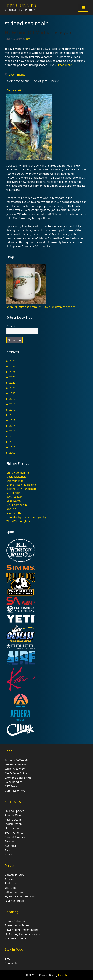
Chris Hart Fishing (18, 473)
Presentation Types (17, 925)
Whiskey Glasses (15, 769)
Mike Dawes (14, 501)
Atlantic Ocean (14, 815)
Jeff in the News (15, 892)
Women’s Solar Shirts (18, 778)
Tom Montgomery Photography (26, 517)
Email (11, 326)
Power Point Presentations (22, 930)
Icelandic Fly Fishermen (21, 489)
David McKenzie (16, 477)
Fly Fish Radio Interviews (20, 896)
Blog (8, 959)
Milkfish (63, 975)
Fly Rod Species (14, 811)
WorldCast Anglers (18, 521)
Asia (7, 850)
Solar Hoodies (14, 782)
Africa (8, 854)
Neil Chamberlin (17, 505)
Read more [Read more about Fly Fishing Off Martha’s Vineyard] (65, 65)
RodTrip (11, 509)
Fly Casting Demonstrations (22, 934)
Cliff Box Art (12, 786)
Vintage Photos (14, 875)
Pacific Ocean (13, 820)
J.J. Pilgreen (13, 493)
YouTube (10, 888)
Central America (15, 837)
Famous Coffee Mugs (18, 760)
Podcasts (10, 883)
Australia (10, 846)
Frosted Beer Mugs (17, 764)
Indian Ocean (13, 824)
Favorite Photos (15, 901)
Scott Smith (14, 513)
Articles (9, 879)
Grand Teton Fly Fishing (21, 485)
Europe (9, 841)
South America (14, 833)
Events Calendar (15, 921)
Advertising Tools (16, 938)
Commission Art (15, 791)
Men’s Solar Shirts (16, 773)
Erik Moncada (15, 481)
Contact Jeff (14, 90)
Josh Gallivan (14, 497)
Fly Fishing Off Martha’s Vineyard (39, 32)
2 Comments (17, 75)
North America (14, 828)
